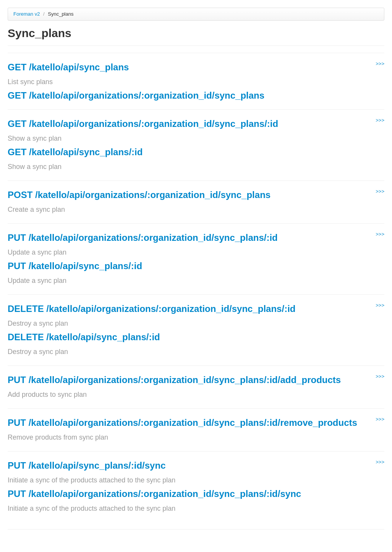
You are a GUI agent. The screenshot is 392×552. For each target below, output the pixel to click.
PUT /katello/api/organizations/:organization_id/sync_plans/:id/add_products (174, 380)
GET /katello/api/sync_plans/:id (75, 152)
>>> (380, 64)
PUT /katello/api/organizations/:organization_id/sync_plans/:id (143, 238)
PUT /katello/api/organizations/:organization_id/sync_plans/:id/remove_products (182, 423)
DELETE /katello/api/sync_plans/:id (84, 337)
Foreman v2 (27, 14)
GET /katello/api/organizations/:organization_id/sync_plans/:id (143, 124)
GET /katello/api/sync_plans (68, 67)
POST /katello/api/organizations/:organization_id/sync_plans (139, 195)
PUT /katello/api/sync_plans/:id (75, 266)
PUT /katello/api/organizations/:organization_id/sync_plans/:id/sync (154, 494)
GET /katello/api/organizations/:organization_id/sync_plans (136, 95)
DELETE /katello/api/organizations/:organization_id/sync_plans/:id (151, 309)
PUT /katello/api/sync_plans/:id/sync (87, 465)
